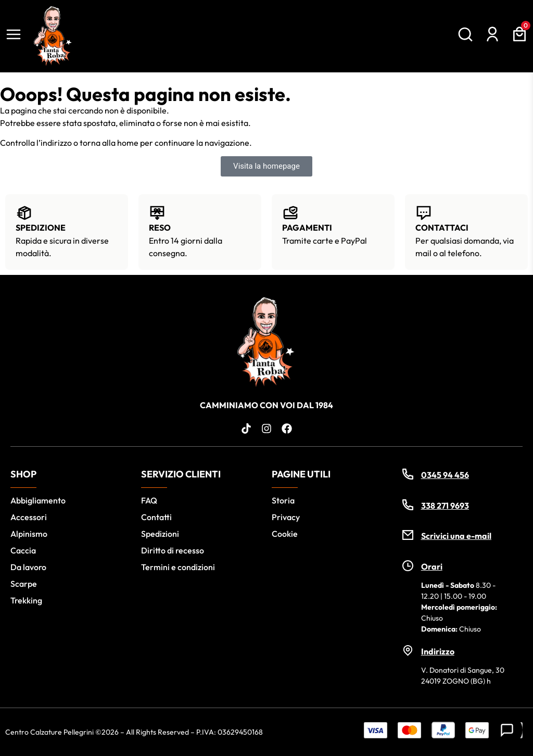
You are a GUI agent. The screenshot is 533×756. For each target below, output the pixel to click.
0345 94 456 (445, 475)
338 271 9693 (445, 506)
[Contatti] (507, 730)
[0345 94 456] (408, 474)
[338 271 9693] (408, 505)
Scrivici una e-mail (456, 536)
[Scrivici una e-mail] (408, 535)
